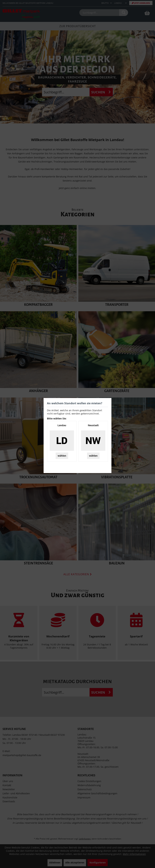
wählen (62, 456)
